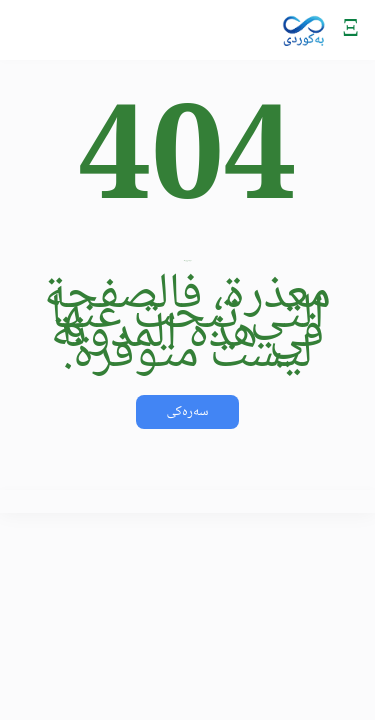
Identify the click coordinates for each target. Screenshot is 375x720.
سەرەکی (187, 412)
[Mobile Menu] (350, 30)
